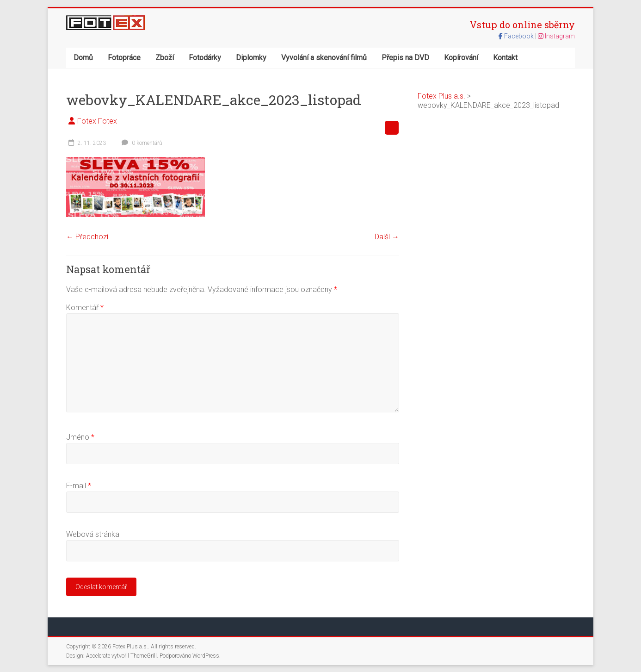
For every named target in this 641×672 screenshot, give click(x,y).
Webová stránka (93, 534)
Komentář (85, 308)
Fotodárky (205, 58)
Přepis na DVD (405, 58)
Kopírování (461, 58)
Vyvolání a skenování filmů (324, 58)
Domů (83, 58)
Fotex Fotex (97, 121)
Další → (387, 237)
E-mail (79, 486)
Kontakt (505, 58)
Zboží (165, 58)
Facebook (517, 36)
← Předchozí (87, 237)
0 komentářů (141, 143)
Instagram (556, 36)
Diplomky (251, 58)
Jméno (80, 437)
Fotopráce (124, 58)
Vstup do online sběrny (522, 25)
